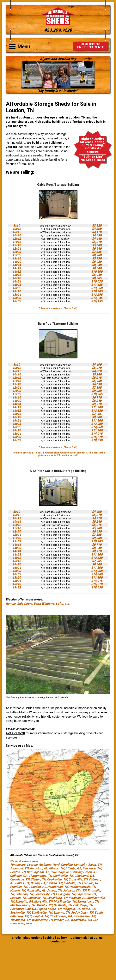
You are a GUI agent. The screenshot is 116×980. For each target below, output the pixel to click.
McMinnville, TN (65, 901)
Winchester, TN (42, 920)
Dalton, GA (38, 883)
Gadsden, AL (37, 887)
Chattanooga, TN (40, 876)
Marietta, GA (24, 901)
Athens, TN (56, 868)
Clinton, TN (38, 879)
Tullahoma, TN (20, 920)
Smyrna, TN (61, 913)
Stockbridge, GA (61, 916)
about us (96, 938)
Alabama (45, 865)
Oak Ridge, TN (83, 905)
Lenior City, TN (44, 894)
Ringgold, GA (72, 909)
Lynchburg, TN (57, 898)
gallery (62, 938)
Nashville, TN (63, 905)
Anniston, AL (39, 868)
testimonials (78, 938)
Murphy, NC (44, 905)
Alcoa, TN (95, 865)
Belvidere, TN (92, 868)
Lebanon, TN (24, 894)
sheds (16, 938)
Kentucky (80, 865)
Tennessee (18, 865)
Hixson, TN (18, 890)
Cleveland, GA (84, 876)
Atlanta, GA (73, 868)
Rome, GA (89, 909)
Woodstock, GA (81, 920)
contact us (58, 941)
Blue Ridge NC (60, 872)
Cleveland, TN (20, 879)
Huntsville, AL (36, 890)
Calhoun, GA (19, 876)
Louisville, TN (37, 898)
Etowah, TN (54, 883)
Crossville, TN (78, 879)
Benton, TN (18, 872)
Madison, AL (77, 898)
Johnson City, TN (75, 890)
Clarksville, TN (63, 876)
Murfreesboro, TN (23, 905)
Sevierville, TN (20, 913)
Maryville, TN (43, 901)
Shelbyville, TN (42, 913)
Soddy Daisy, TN (82, 913)
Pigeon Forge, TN (49, 909)
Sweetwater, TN (84, 916)
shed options (33, 938)
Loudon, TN (18, 898)
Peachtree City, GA (23, 909)
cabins (49, 938)
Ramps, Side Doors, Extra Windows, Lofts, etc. (38, 604)
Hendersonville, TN (83, 887)
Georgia (32, 865)
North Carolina (63, 865)
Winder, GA (62, 920)
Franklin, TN (19, 887)
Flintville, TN (72, 883)
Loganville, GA (86, 894)
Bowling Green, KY (84, 872)
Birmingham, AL (38, 872)
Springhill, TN (39, 916)
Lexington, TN (65, 894)
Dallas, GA (22, 883)
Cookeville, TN (57, 879)
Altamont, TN (19, 868)
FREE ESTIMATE (91, 46)
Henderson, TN (58, 887)
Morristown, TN (88, 901)
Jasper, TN (54, 890)
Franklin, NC (90, 883)
